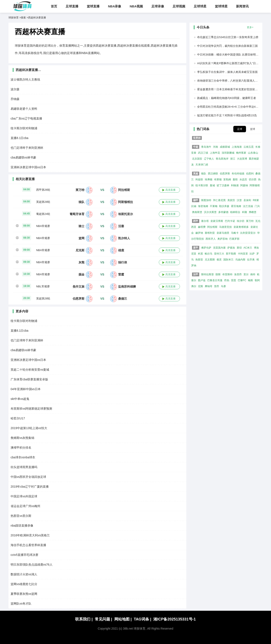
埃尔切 (241, 221)
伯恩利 (250, 174)
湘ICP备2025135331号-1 (174, 619)
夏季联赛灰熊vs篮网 (24, 594)
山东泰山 (253, 153)
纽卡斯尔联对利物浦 (24, 128)
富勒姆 (227, 179)
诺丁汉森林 (223, 185)
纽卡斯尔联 (202, 185)
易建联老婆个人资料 (24, 109)
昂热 (227, 280)
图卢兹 (202, 280)
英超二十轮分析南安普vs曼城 (30, 370)
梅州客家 (241, 153)
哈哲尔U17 (18, 418)
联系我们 (84, 619)
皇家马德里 (223, 233)
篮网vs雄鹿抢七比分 (24, 584)
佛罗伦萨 (206, 248)
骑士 (82, 226)
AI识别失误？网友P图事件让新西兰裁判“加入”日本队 (229, 63)
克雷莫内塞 (219, 248)
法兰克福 (248, 206)
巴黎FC (242, 280)
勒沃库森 (224, 206)
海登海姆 (203, 206)
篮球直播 (93, 6)
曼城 (212, 185)
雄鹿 (121, 250)
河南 (216, 147)
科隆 (245, 212)
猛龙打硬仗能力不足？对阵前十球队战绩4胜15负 (227, 115)
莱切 (239, 248)
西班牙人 (211, 239)
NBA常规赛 (43, 226)
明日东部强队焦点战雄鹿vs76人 (32, 565)
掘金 (82, 274)
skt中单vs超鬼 (20, 399)
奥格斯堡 (197, 212)
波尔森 (15, 89)
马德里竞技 (225, 227)
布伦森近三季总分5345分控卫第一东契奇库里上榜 (228, 37)
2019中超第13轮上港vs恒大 (29, 428)
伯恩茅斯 (79, 299)
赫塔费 (202, 227)
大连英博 (242, 159)
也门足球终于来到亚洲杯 (27, 148)
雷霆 (121, 274)
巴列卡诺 (230, 221)
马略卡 (235, 233)
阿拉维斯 (124, 190)
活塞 (121, 226)
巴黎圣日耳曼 (215, 280)
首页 (54, 6)
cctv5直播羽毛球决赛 (24, 555)
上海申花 (215, 153)
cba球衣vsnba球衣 (23, 457)
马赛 (223, 286)
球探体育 (14, 18)
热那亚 (199, 260)
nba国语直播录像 (22, 526)
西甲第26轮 (43, 190)
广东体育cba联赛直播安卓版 (29, 379)
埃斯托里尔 (126, 214)
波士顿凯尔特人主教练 (25, 79)
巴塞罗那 (234, 239)
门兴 (257, 206)
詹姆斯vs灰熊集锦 (22, 438)
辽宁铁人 (209, 159)
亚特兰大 (219, 254)
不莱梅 (214, 206)
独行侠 (123, 262)
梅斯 (250, 280)
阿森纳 (244, 185)
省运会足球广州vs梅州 (25, 506)
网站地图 (123, 619)
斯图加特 (206, 200)
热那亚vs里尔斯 (21, 516)
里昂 (217, 286)
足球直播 (72, 6)
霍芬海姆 (236, 206)
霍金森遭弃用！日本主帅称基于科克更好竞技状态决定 (230, 89)
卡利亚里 (243, 254)
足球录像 (158, 6)
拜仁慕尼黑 (219, 200)
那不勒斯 (231, 254)
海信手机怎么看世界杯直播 (28, 545)
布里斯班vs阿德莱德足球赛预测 (31, 409)
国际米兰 (228, 260)
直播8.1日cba (19, 138)
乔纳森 (15, 99)
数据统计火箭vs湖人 (24, 574)
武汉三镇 (203, 153)
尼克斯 (80, 250)
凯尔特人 (124, 238)
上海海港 (237, 147)
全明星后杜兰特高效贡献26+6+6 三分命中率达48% (228, 107)
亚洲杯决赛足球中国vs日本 (28, 167)
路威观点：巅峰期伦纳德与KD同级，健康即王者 (227, 98)
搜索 (23, 18)
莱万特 (80, 190)
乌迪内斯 (240, 260)
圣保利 (247, 200)
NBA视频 (136, 6)
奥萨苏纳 (223, 239)
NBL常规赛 (43, 286)
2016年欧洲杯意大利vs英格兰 (30, 535)
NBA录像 (115, 6)
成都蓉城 (225, 147)
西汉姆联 (213, 174)
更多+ (250, 27)
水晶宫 (243, 179)
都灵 (219, 260)
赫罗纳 (199, 233)
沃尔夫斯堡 (210, 212)
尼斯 (200, 286)
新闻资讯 (242, 6)
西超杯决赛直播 (37, 18)
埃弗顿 (209, 179)
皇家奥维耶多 (241, 227)
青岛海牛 (206, 147)
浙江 (233, 159)
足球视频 (179, 6)
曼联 (235, 179)
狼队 (82, 202)
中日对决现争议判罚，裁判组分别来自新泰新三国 (227, 46)
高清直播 (170, 190)
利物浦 (235, 185)
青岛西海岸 (222, 159)
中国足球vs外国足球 (24, 496)
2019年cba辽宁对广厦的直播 (30, 487)
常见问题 (104, 619)
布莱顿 (218, 179)
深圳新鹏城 (228, 153)
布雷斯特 (227, 274)
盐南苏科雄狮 (127, 287)
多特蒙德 (223, 212)
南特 (253, 274)
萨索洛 (231, 248)
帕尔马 (209, 254)
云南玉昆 (249, 147)
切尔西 (253, 179)
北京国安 (197, 159)
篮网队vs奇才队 (21, 604)
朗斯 (218, 274)
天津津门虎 (202, 165)
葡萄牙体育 (77, 214)
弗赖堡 (253, 212)
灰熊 (82, 262)
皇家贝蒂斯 (217, 221)
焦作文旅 (79, 287)
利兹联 (199, 179)
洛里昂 (238, 274)
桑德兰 (123, 299)
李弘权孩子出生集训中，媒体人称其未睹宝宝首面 (227, 72)
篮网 (82, 238)
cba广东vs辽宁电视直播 (26, 118)
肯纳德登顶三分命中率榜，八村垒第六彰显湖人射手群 (230, 81)
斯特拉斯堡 (207, 274)
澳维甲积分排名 (21, 448)
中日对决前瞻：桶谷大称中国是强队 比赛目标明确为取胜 (232, 55)
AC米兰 (248, 248)
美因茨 (231, 200)
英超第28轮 (43, 202)
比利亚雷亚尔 (248, 233)
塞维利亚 (210, 233)
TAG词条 (143, 619)
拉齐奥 (251, 260)
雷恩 (234, 280)
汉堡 (239, 200)
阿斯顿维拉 (126, 202)
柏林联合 (235, 212)
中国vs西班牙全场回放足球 (28, 477)
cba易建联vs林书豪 (23, 157)
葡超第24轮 (43, 214)
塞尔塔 (205, 221)
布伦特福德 (238, 174)
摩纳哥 (209, 286)
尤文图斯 (210, 260)
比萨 (252, 254)
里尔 (246, 274)
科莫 (200, 254)
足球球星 (200, 6)
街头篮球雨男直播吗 (24, 467)
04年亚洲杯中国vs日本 (26, 389)
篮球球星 (221, 6)
